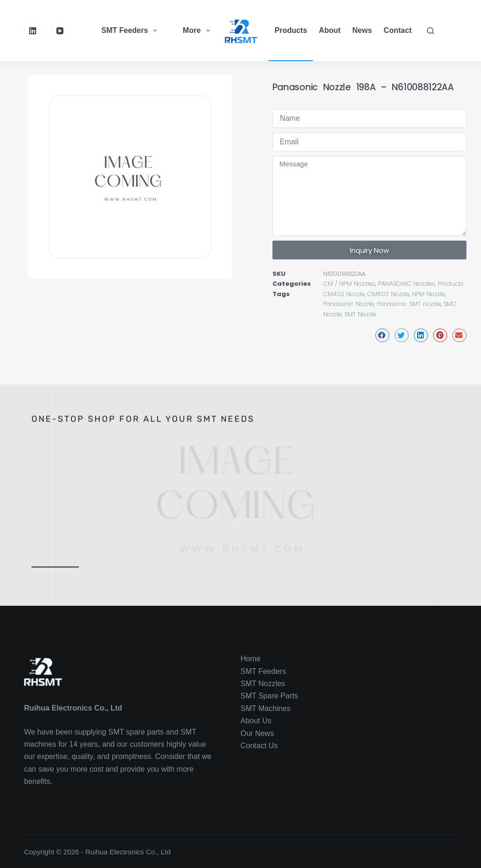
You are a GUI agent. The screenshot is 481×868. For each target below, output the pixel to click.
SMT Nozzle (360, 314)
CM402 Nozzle (344, 294)
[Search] (431, 31)
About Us (256, 721)
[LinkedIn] (33, 31)
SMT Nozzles (263, 684)
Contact (398, 30)
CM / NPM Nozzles (349, 284)
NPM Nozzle (428, 294)
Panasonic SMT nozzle (409, 304)
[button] (382, 335)
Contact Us (259, 746)
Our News (257, 733)
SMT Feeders (131, 31)
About (330, 30)
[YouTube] (60, 31)
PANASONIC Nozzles (407, 284)
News (362, 30)
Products (291, 30)
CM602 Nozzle (388, 294)
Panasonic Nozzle (349, 304)
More (198, 31)
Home (251, 659)
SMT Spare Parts (269, 696)
